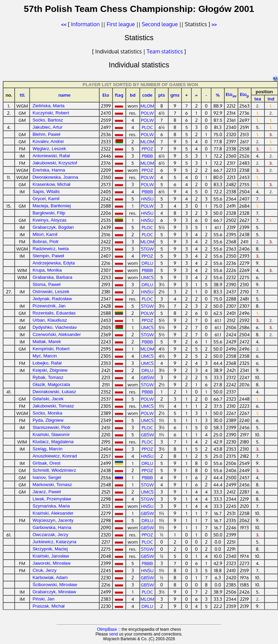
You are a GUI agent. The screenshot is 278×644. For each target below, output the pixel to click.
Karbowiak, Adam (50, 577)
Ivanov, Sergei (47, 477)
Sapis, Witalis (46, 191)
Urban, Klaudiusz (50, 320)
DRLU (147, 263)
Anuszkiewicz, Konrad (55, 456)
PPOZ (147, 149)
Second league (160, 24)
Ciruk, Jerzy (45, 570)
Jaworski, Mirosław (52, 563)
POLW (147, 113)
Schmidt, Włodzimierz (54, 470)
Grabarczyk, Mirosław (54, 592)
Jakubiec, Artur (48, 127)
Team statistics (165, 51)
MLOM (147, 106)
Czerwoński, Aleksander (57, 334)
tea (258, 99)
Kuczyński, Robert (51, 113)
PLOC (147, 127)
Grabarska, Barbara (53, 277)
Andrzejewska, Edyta (54, 263)
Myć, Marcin (45, 356)
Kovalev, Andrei (48, 141)
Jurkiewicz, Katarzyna (55, 542)
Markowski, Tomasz (52, 485)
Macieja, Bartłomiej (52, 206)
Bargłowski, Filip (49, 213)
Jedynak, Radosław (52, 299)
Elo (106, 95)
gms (175, 95)
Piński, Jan (44, 599)
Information (85, 24)
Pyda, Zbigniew (48, 420)
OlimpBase (107, 629)
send (114, 634)
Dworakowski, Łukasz (54, 392)
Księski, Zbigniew (50, 370)
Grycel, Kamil (46, 199)
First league (121, 24)
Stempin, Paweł (48, 256)
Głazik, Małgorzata (51, 384)
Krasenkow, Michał (51, 184)
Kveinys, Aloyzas (50, 220)
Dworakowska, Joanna (55, 177)
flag (119, 95)
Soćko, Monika (47, 413)
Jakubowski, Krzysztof (55, 163)
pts (162, 95)
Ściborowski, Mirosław (55, 585)
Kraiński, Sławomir (51, 434)
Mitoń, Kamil (45, 234)
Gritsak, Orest (47, 463)
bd (133, 95)
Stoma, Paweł (47, 284)
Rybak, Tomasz (48, 377)
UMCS (147, 277)
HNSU (147, 199)
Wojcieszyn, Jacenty (53, 520)
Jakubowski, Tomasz (53, 406)
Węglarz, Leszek (49, 149)
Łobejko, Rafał (47, 363)
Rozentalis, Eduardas (54, 313)
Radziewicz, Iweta (51, 249)
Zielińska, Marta (49, 106)
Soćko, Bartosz (48, 120)
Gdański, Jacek (48, 399)
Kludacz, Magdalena (53, 442)
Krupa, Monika (47, 270)
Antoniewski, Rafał (51, 156)
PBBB (147, 156)
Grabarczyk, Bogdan (53, 227)
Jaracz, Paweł (47, 492)
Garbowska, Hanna (52, 527)
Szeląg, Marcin (48, 449)
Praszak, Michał (49, 606)
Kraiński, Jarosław (51, 556)
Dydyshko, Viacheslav (55, 327)
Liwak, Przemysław (52, 499)
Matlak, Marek (47, 342)
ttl (22, 95)
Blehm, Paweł (47, 134)
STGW (147, 249)
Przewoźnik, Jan (49, 306)
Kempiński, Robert (51, 349)
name (65, 95)
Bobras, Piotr (46, 242)
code (147, 95)
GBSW (147, 377)
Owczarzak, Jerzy (50, 535)
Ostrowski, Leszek (51, 292)
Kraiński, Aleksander (53, 513)
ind (271, 99)
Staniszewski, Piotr (52, 427)
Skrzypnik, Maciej (50, 549)
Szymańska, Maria (51, 506)
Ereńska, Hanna (49, 170)
